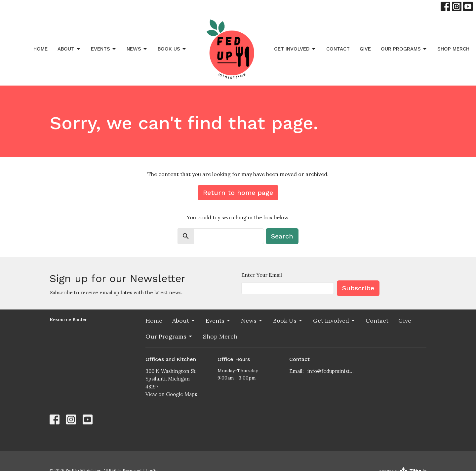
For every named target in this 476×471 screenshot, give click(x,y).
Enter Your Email (262, 275)
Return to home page (238, 193)
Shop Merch (453, 49)
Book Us (172, 49)
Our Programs (404, 49)
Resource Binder (68, 319)
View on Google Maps (171, 394)
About (69, 49)
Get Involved (295, 49)
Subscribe (358, 288)
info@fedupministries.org (331, 371)
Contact (338, 49)
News (137, 49)
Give (365, 49)
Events (104, 49)
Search (282, 236)
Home (40, 49)
